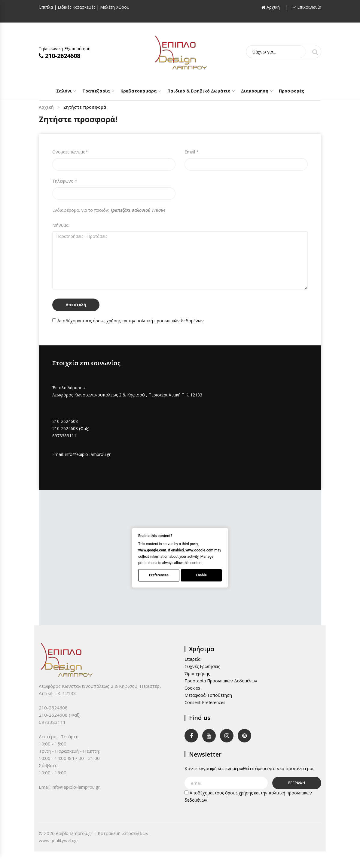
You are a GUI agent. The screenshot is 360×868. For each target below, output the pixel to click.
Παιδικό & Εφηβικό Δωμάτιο (199, 91)
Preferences (159, 575)
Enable (201, 575)
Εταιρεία (192, 659)
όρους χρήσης (107, 321)
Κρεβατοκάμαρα (139, 91)
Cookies (192, 688)
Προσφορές (291, 91)
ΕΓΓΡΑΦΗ (297, 783)
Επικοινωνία (307, 7)
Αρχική (46, 107)
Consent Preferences (205, 702)
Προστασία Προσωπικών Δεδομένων (221, 681)
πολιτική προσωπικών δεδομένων (170, 321)
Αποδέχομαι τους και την (128, 321)
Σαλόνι (64, 91)
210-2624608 (59, 56)
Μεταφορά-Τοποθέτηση (208, 695)
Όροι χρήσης (197, 674)
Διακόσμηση (255, 91)
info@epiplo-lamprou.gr (88, 454)
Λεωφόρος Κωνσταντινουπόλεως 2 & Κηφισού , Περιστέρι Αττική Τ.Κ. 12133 (127, 395)
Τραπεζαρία (96, 91)
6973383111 (64, 436)
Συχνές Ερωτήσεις (202, 666)
